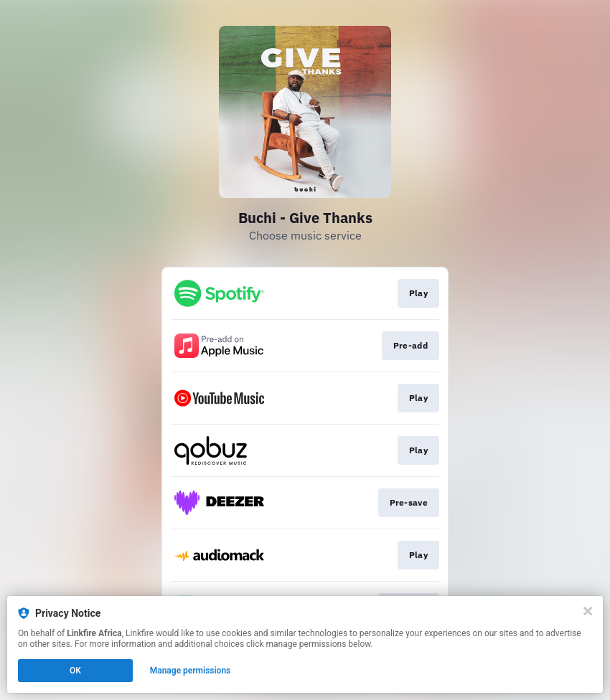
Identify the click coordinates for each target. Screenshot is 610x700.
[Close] (588, 611)
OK (75, 671)
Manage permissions (191, 671)
